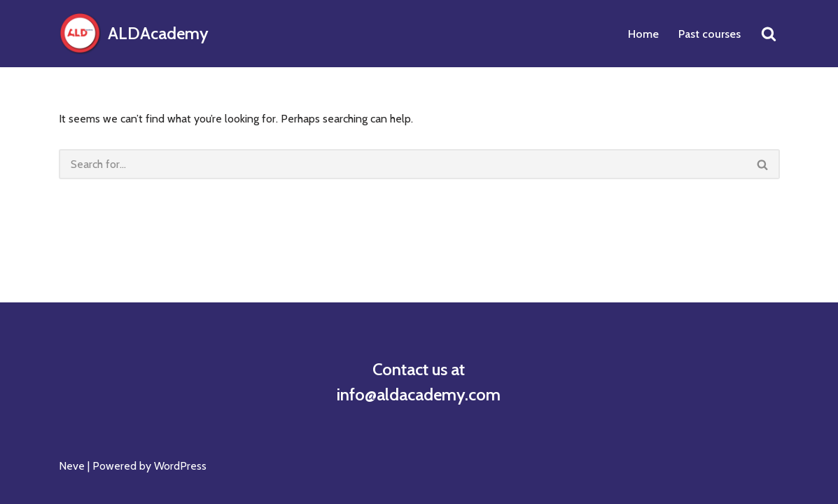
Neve (72, 466)
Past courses (710, 34)
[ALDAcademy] (134, 34)
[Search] (769, 34)
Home (643, 34)
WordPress (180, 466)
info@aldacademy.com (419, 394)
